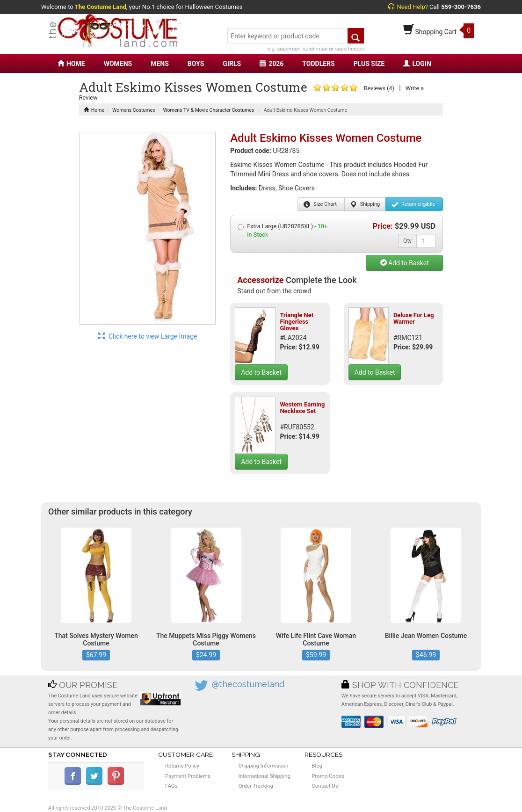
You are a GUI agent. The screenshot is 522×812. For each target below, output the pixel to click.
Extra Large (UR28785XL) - (283, 230)
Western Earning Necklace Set (302, 408)
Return (413, 204)
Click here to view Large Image (148, 336)
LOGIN (417, 64)
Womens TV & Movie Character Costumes (208, 110)
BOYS (196, 64)
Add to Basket (405, 263)
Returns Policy (182, 766)
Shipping (365, 204)
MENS (160, 64)
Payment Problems (188, 776)
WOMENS (118, 64)
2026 (272, 64)
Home (94, 110)
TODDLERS (318, 64)
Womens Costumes (134, 110)
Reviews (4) (379, 88)
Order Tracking (256, 786)
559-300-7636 (461, 7)
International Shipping (265, 776)
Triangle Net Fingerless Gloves (297, 322)
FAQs (171, 786)
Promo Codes (328, 776)
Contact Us (325, 786)
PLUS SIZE (369, 64)
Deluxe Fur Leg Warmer (414, 318)
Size (320, 204)
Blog (317, 766)
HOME (71, 64)
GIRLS (232, 64)
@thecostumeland (248, 684)
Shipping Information (264, 766)
